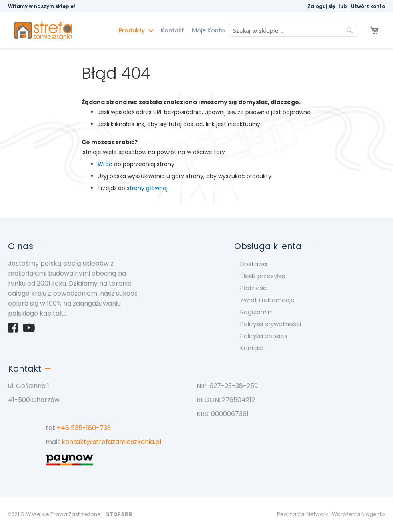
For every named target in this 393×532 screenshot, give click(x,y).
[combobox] (293, 30)
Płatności (254, 288)
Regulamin (256, 312)
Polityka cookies (264, 336)
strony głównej (147, 188)
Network (317, 514)
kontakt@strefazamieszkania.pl (111, 442)
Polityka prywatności (271, 324)
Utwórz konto (368, 6)
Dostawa (254, 264)
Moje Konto (209, 30)
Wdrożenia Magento (358, 514)
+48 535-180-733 (84, 428)
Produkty (133, 30)
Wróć (105, 164)
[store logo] (52, 31)
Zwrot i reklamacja (267, 300)
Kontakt (172, 30)
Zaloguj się (321, 6)
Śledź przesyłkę (263, 276)
